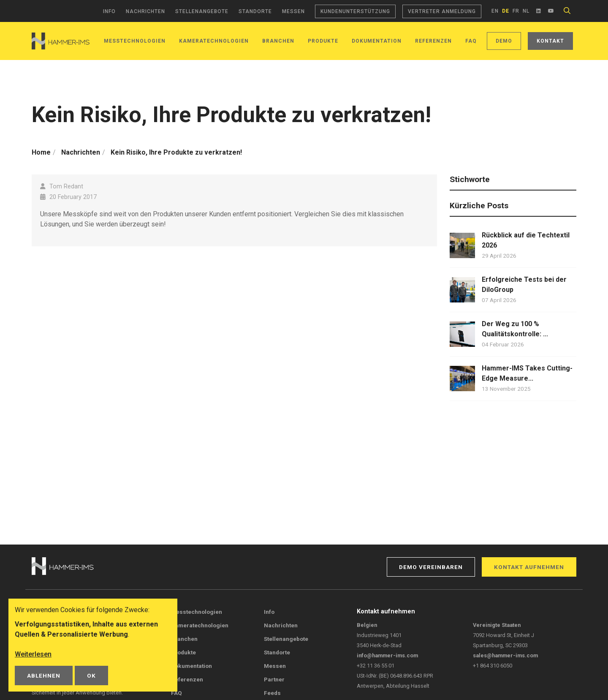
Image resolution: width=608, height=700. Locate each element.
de (506, 11)
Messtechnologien (135, 41)
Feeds (272, 693)
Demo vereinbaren (431, 567)
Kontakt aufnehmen (529, 567)
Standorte (255, 11)
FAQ (471, 41)
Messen (293, 11)
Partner (274, 679)
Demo (504, 41)
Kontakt (550, 41)
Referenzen (433, 41)
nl (526, 11)
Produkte (323, 41)
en (495, 11)
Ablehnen (44, 675)
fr (516, 11)
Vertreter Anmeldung (442, 11)
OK (91, 675)
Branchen (278, 41)
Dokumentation (377, 41)
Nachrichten (145, 11)
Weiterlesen (33, 654)
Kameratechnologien (200, 625)
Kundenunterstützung (355, 11)
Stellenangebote (202, 11)
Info (109, 11)
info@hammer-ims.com (387, 655)
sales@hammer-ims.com (505, 655)
